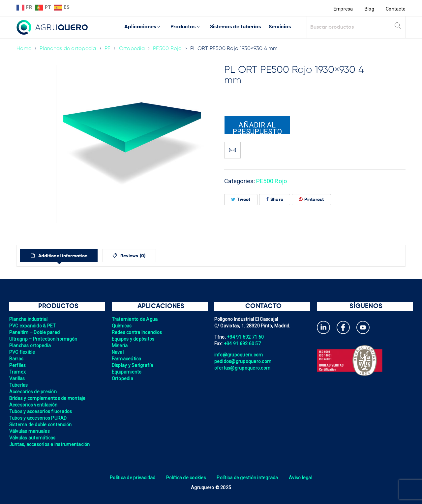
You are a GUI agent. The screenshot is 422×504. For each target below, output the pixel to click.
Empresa (343, 9)
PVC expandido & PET (33, 326)
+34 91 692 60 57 (242, 344)
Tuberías (19, 385)
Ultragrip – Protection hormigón (43, 339)
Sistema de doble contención (41, 425)
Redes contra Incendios (137, 332)
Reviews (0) (132, 256)
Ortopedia (132, 49)
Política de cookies (186, 478)
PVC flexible (22, 352)
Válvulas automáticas (32, 438)
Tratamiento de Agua (135, 319)
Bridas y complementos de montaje (47, 398)
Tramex (18, 372)
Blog (369, 9)
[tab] (59, 256)
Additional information (62, 256)
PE (108, 49)
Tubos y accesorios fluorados (41, 411)
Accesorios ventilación (33, 405)
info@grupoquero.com (239, 355)
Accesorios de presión (33, 392)
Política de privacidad (133, 478)
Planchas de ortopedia (68, 49)
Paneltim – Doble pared (35, 332)
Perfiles (18, 365)
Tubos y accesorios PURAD (38, 418)
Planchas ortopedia (30, 346)
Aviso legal (301, 478)
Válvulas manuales (30, 431)
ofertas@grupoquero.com (242, 368)
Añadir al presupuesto (257, 127)
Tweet (241, 199)
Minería (120, 346)
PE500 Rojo (167, 49)
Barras (16, 359)
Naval (118, 352)
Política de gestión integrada (247, 478)
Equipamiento (127, 372)
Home (24, 49)
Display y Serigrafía (133, 365)
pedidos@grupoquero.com (243, 361)
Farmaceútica (127, 359)
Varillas (17, 378)
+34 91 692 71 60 (245, 337)
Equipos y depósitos (133, 339)
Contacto (396, 9)
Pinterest (311, 199)
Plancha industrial (29, 319)
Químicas (122, 326)
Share (275, 199)
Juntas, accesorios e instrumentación (50, 444)
